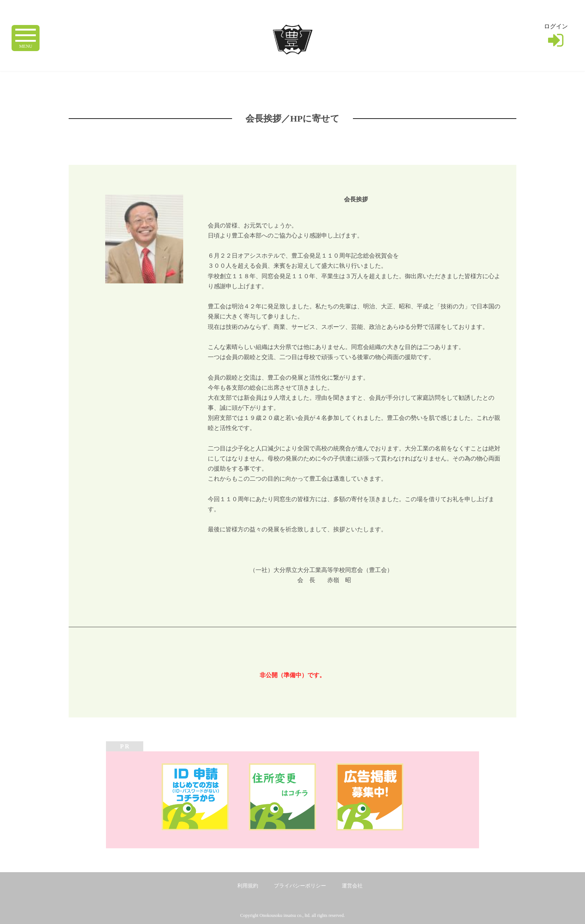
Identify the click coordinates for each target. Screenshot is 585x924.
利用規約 (248, 886)
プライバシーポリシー (300, 886)
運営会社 (352, 886)
